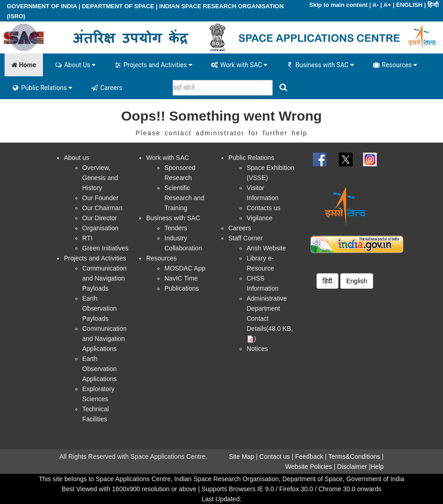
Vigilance (260, 218)
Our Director (100, 218)
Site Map (241, 456)
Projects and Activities (153, 65)
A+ (387, 5)
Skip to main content (338, 5)
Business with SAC (319, 65)
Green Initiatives (105, 248)
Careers (106, 88)
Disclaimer (352, 467)
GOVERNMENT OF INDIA (42, 6)
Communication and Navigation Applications (104, 339)
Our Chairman (102, 208)
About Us (75, 65)
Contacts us (264, 208)
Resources (395, 65)
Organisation (100, 228)
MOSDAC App (185, 268)
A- (375, 5)
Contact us (275, 456)
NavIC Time (181, 278)
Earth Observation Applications (100, 369)
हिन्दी (433, 5)
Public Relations (42, 88)
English (357, 281)
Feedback (309, 456)
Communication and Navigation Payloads (104, 278)
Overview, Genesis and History (100, 178)
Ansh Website (266, 248)
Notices (257, 349)
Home (24, 65)
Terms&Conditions (354, 456)
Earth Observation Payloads (99, 308)
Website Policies (308, 467)
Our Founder (100, 198)
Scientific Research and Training (184, 198)
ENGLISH (409, 5)
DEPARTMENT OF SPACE (118, 6)
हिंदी (327, 281)
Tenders (176, 228)
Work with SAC (239, 65)
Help (377, 467)
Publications (182, 288)
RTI (87, 238)
